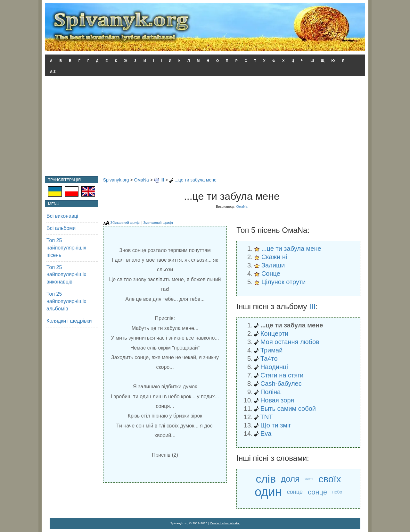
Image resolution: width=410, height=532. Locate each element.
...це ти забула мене (196, 180)
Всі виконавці (62, 216)
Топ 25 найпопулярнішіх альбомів (66, 301)
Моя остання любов (290, 342)
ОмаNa (142, 180)
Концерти (274, 334)
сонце (295, 492)
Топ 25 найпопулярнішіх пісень (66, 248)
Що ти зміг (276, 425)
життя (309, 479)
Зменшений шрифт (158, 223)
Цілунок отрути (283, 282)
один (268, 492)
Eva (266, 434)
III (162, 180)
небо (337, 492)
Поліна (271, 392)
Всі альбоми (61, 228)
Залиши (273, 265)
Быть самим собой (288, 409)
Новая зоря (277, 400)
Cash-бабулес (281, 384)
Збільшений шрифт (126, 223)
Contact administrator (225, 523)
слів (266, 479)
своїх (330, 479)
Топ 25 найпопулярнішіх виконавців (66, 275)
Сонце (271, 274)
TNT (267, 417)
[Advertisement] (205, 128)
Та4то (269, 359)
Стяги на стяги (282, 375)
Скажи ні (274, 257)
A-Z (53, 72)
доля (290, 479)
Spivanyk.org (116, 180)
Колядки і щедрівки (69, 321)
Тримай (271, 350)
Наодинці (274, 367)
